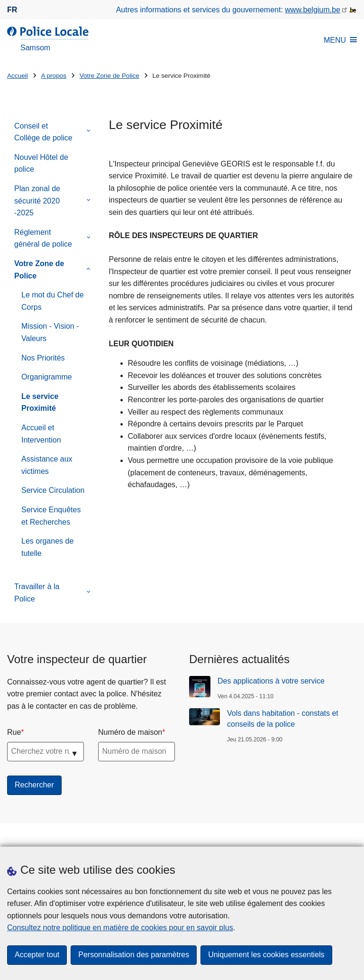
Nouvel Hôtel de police (41, 163)
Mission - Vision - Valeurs (50, 332)
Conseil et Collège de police (43, 132)
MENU (340, 40)
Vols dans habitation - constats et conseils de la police (283, 718)
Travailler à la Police (37, 593)
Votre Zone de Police (109, 76)
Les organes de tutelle (47, 547)
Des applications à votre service (271, 681)
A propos (54, 76)
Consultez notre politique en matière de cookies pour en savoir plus (120, 928)
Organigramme (47, 377)
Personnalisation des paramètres (134, 955)
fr (12, 10)
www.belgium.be (313, 10)
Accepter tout (37, 955)
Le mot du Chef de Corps (53, 301)
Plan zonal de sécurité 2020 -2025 (37, 201)
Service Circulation (53, 490)
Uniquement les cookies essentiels (266, 955)
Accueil (18, 76)
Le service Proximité (40, 402)
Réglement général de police (43, 238)
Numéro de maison (130, 732)
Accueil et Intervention (41, 434)
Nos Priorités (43, 358)
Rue (14, 732)
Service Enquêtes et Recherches (51, 516)
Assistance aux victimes (47, 465)
